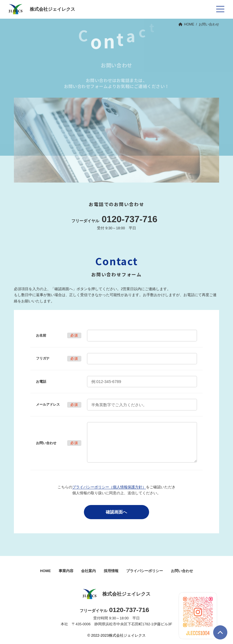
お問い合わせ (182, 571)
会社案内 (88, 571)
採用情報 (111, 571)
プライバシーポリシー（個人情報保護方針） (109, 487)
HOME (45, 571)
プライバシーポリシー (145, 571)
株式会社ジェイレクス (116, 594)
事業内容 (66, 571)
